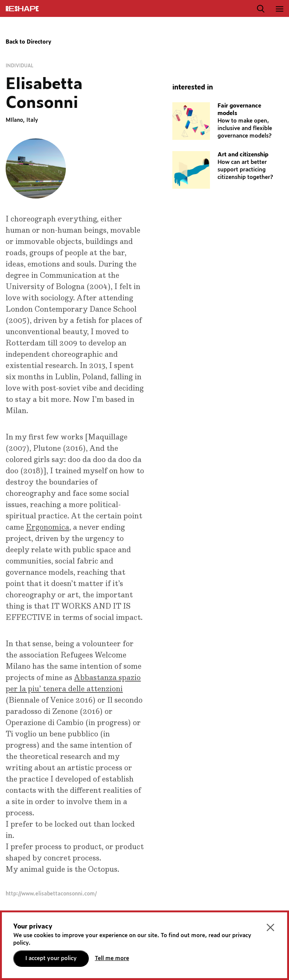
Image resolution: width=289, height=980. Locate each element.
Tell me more (112, 958)
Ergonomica (48, 527)
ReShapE (22, 9)
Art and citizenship (243, 155)
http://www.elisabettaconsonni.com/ (51, 894)
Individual (20, 66)
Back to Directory (28, 42)
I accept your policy (51, 958)
